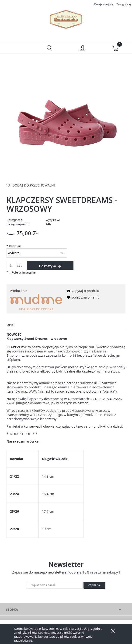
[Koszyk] (116, 48)
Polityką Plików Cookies (33, 633)
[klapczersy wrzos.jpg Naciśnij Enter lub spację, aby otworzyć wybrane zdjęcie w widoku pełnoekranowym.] (66, 121)
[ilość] (11, 266)
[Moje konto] (83, 49)
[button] (17, 48)
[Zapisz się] (94, 586)
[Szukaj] (50, 48)
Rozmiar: (14, 246)
